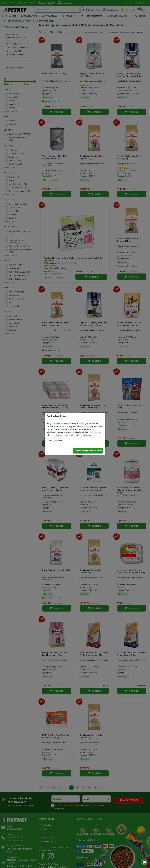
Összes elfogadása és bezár (88, 451)
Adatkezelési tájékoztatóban (70, 435)
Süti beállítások (56, 441)
